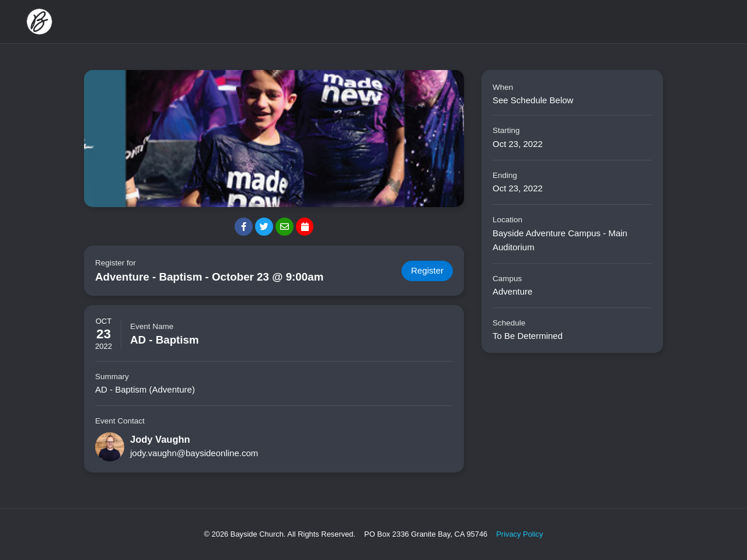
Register (427, 271)
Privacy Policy (519, 534)
